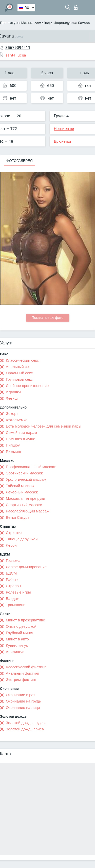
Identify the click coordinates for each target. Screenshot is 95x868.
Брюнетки (62, 141)
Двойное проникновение (27, 386)
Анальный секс (19, 367)
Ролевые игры (18, 592)
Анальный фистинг (23, 673)
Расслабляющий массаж (27, 511)
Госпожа (13, 561)
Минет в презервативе (25, 620)
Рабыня (13, 580)
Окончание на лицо (23, 708)
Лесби (11, 545)
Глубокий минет (20, 633)
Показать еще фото (48, 318)
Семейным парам (21, 433)
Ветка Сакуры (18, 518)
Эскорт (12, 414)
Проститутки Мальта (17, 23)
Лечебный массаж (22, 492)
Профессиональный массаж (31, 467)
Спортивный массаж (24, 505)
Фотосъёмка (17, 420)
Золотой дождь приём (25, 729)
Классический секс (22, 360)
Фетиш (12, 398)
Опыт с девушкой (21, 626)
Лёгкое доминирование (26, 567)
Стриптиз (14, 533)
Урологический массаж (26, 479)
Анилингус (15, 652)
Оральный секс (19, 373)
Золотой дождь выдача (26, 723)
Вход (76, 7)
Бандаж (13, 599)
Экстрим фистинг (21, 680)
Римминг (14, 452)
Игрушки (13, 392)
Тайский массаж (20, 486)
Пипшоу (13, 445)
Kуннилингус (17, 645)
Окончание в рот (20, 695)
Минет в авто (17, 639)
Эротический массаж (24, 473)
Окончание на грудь (23, 701)
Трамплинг (15, 605)
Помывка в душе (21, 439)
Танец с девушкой (22, 539)
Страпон (13, 586)
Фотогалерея (20, 161)
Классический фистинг (26, 667)
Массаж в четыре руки (25, 498)
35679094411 (18, 48)
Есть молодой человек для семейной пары (43, 426)
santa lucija (43, 23)
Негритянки (64, 129)
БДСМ (11, 573)
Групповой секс (19, 379)
